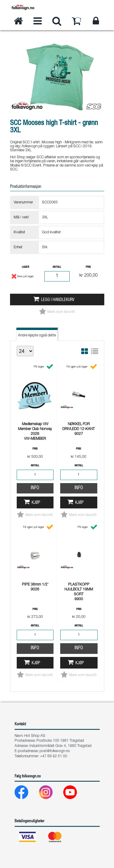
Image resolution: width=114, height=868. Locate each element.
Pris (88, 267)
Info (35, 488)
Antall (57, 267)
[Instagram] (51, 794)
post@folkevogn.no (55, 751)
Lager (26, 267)
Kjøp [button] (36, 503)
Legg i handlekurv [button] (58, 300)
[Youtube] (75, 794)
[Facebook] (26, 794)
